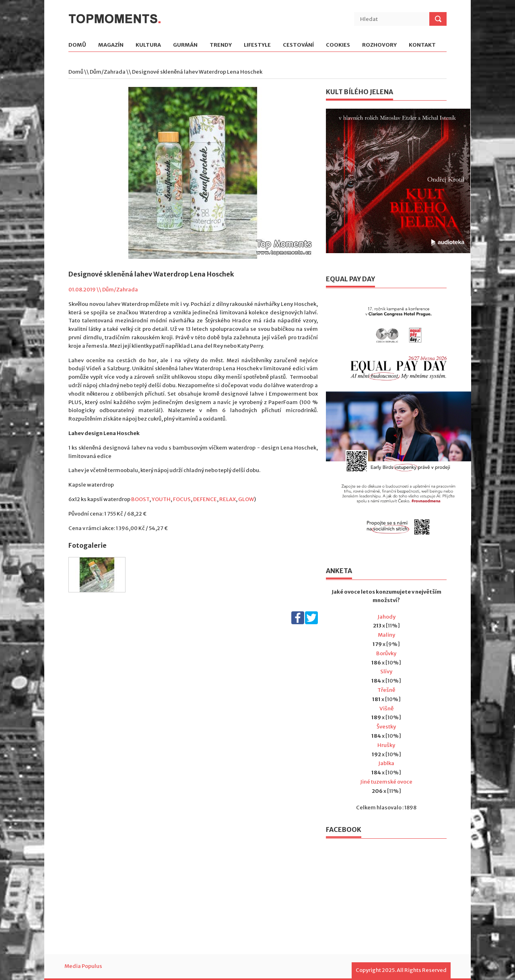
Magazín (111, 45)
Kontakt (422, 45)
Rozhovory (379, 45)
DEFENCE (205, 499)
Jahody (386, 617)
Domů (77, 45)
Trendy (221, 45)
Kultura (148, 45)
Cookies (338, 45)
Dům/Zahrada (108, 72)
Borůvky (386, 653)
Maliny (386, 635)
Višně (386, 709)
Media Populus (83, 966)
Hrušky (386, 745)
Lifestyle (257, 45)
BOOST (140, 499)
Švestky (386, 727)
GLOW (246, 499)
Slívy (386, 672)
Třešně (386, 690)
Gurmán (185, 45)
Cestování (298, 45)
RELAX (228, 499)
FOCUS (182, 499)
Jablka (386, 763)
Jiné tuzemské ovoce (386, 782)
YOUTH (161, 499)
